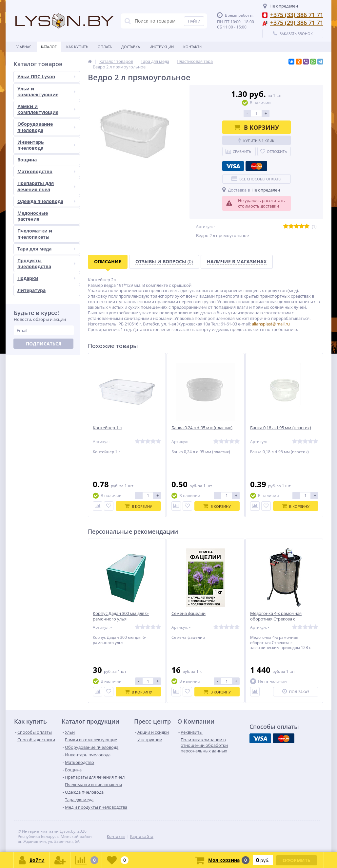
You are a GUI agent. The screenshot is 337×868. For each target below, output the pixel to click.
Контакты (193, 47)
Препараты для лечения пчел (46, 186)
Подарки (46, 278)
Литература (31, 290)
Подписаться (44, 344)
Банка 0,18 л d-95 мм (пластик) (281, 428)
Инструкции (162, 47)
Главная (23, 47)
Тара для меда (46, 249)
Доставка (131, 47)
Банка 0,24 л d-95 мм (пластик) (202, 428)
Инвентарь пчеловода (46, 145)
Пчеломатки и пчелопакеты (35, 234)
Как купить (77, 47)
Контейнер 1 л (107, 428)
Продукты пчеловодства (46, 263)
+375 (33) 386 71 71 (297, 15)
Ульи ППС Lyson (46, 76)
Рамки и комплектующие (46, 109)
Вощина (27, 160)
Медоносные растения (33, 216)
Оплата (105, 47)
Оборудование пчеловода (46, 127)
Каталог (49, 47)
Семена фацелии (188, 613)
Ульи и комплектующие (46, 92)
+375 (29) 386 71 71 (297, 23)
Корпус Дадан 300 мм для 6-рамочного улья (121, 616)
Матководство (46, 171)
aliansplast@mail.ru (271, 324)
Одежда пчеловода (46, 201)
